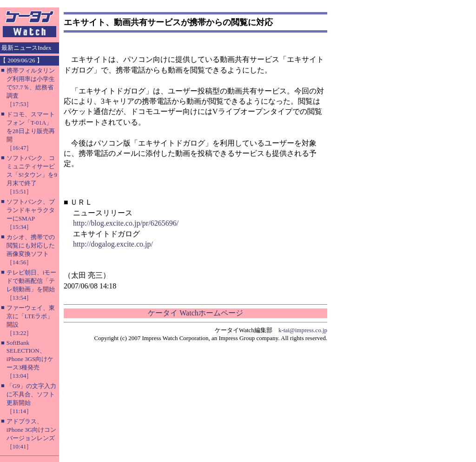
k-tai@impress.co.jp (303, 330)
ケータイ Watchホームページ (195, 313)
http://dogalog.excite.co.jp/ (113, 244)
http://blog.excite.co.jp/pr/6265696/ (126, 223)
